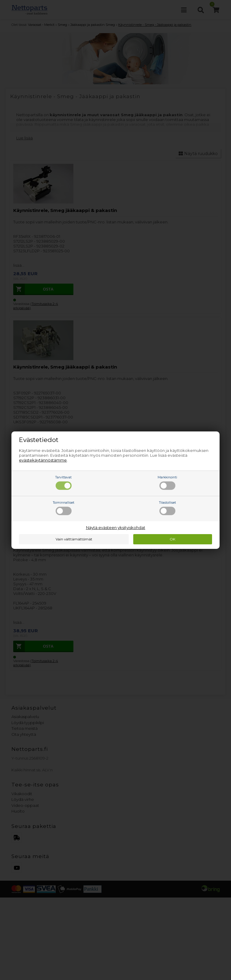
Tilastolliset (168, 508)
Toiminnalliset (64, 508)
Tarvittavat (63, 483)
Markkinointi (167, 483)
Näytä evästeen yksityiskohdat (116, 527)
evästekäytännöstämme (43, 460)
